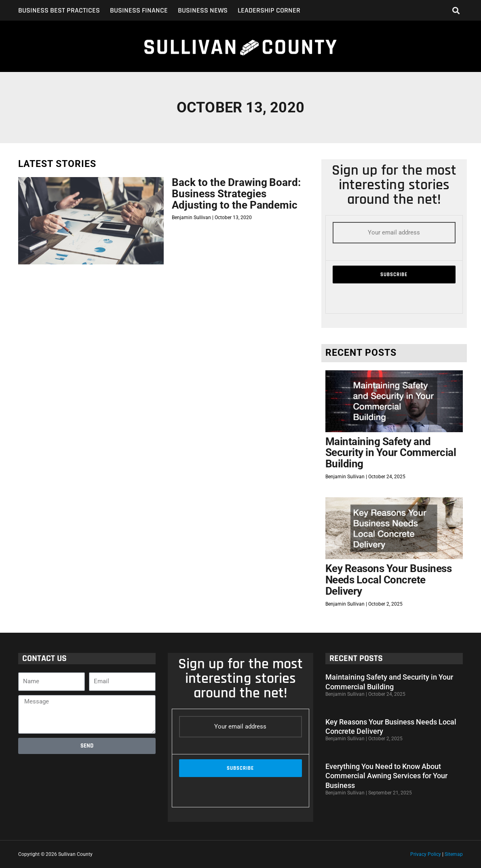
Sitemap (454, 854)
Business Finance (139, 11)
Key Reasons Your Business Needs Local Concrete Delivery (389, 580)
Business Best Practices (59, 11)
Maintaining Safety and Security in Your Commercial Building (391, 453)
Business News (203, 11)
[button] (456, 10)
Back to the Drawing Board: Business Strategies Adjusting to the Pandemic (236, 193)
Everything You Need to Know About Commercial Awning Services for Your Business (386, 776)
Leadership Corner (269, 11)
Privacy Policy (426, 854)
